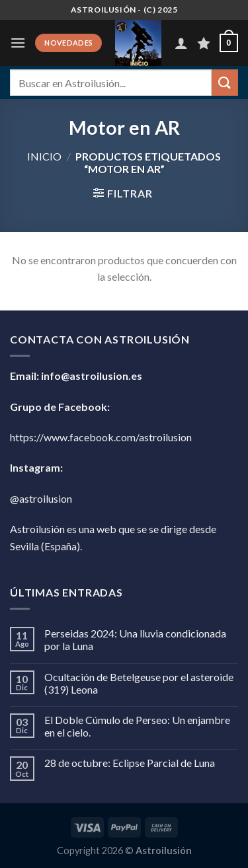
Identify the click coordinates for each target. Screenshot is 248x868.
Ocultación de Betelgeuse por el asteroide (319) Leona (139, 683)
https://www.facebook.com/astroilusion (101, 437)
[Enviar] (225, 82)
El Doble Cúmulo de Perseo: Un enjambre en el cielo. (137, 726)
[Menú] (18, 43)
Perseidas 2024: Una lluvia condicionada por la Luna (135, 639)
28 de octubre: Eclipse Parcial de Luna (130, 763)
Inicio (44, 156)
